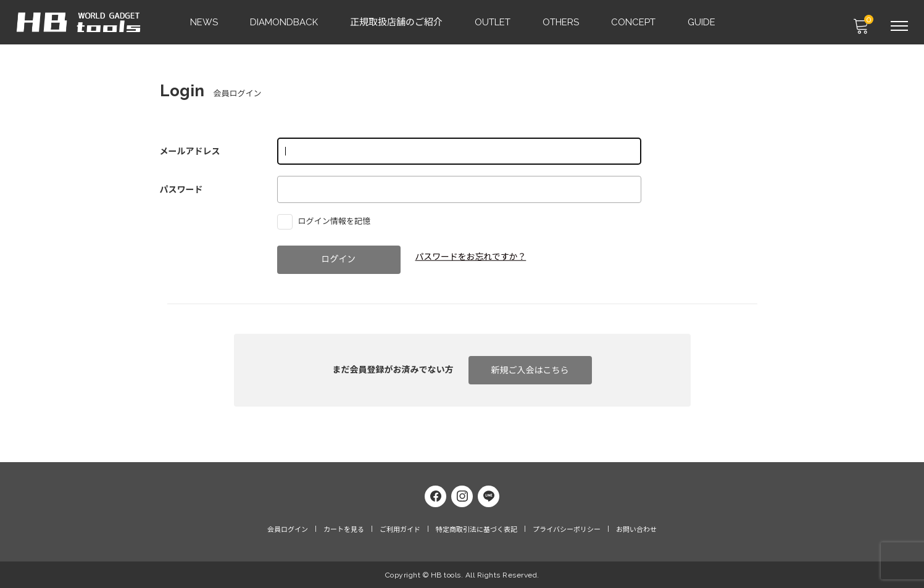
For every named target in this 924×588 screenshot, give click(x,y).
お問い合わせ (636, 530)
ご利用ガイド (400, 530)
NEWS (205, 22)
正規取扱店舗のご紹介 (397, 22)
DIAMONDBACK (285, 22)
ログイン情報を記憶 (327, 221)
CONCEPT (634, 22)
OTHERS (561, 22)
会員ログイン (288, 530)
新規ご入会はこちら (530, 370)
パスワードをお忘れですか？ (472, 257)
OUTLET (493, 22)
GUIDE (702, 22)
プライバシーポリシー (567, 530)
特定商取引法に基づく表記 (477, 530)
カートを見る (344, 530)
